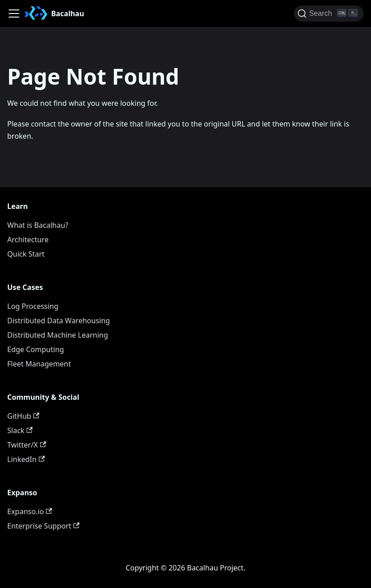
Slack (20, 430)
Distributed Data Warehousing (59, 321)
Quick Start (26, 254)
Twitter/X (27, 445)
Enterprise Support (43, 526)
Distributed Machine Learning (58, 335)
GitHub (23, 416)
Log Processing (33, 306)
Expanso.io (30, 511)
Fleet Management (39, 364)
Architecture (28, 240)
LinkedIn (26, 459)
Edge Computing (36, 349)
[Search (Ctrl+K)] (329, 14)
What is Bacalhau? (38, 225)
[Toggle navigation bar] (14, 14)
